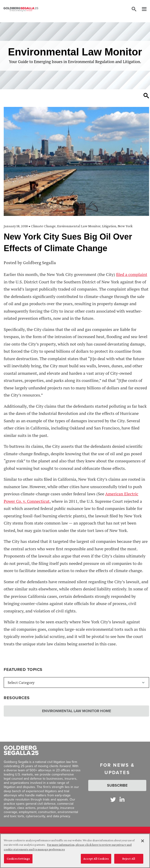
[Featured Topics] (76, 682)
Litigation (109, 226)
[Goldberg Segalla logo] (21, 9)
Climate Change (43, 226)
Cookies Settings (18, 860)
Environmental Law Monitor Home (77, 711)
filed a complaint (132, 274)
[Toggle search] (146, 96)
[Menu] (142, 9)
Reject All (129, 860)
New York (125, 226)
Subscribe (117, 785)
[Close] (143, 842)
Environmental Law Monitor (79, 226)
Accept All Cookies (96, 860)
